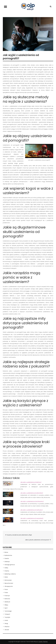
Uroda (6, 620)
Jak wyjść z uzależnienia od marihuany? (32, 510)
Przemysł (7, 596)
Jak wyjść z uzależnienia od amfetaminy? (32, 501)
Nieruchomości (9, 583)
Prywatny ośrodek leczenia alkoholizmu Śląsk (19, 535)
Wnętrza (7, 627)
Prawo (6, 593)
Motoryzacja (8, 580)
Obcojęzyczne (9, 586)
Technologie (8, 611)
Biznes (6, 552)
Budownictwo (8, 555)
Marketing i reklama (10, 574)
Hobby (6, 568)
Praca (6, 589)
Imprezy (7, 571)
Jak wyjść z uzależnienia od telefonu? (31, 482)
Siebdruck (7, 602)
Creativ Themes (43, 642)
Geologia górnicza (10, 565)
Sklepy (6, 605)
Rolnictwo (7, 599)
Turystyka (7, 617)
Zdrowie (7, 630)
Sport (6, 608)
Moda (6, 577)
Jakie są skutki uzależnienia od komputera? (37, 540)
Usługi (6, 623)
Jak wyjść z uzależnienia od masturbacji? (32, 518)
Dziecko (7, 558)
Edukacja (7, 562)
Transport (7, 614)
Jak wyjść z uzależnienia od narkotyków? (32, 493)
